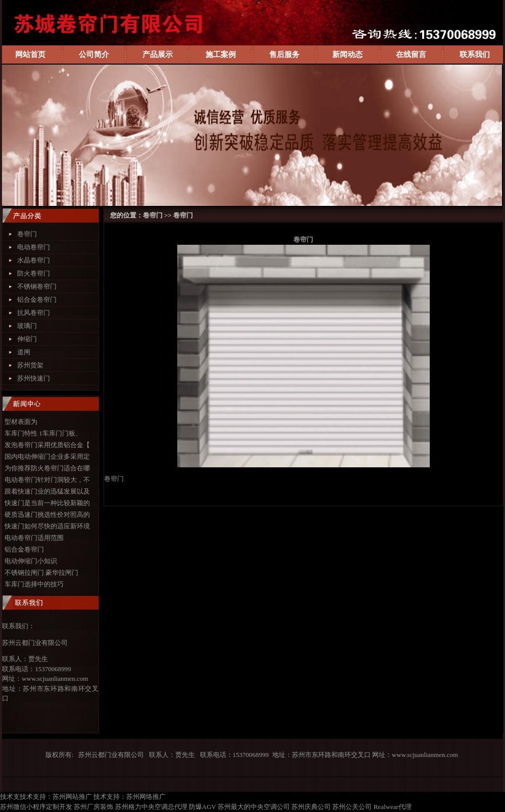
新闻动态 (347, 55)
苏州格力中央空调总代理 (151, 807)
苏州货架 (30, 365)
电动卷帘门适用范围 (34, 538)
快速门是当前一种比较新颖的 (47, 503)
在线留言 (411, 55)
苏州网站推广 (72, 797)
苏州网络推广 (146, 797)
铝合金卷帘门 (37, 300)
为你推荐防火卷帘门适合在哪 (47, 468)
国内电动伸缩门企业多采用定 (47, 456)
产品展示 (158, 55)
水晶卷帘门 (34, 260)
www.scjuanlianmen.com (55, 679)
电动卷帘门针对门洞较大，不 (47, 480)
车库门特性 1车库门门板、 (43, 433)
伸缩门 (27, 339)
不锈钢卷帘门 (37, 286)
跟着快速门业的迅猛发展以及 (47, 491)
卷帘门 (27, 234)
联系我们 (475, 55)
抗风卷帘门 (34, 313)
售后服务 (284, 55)
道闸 (24, 352)
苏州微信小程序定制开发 (36, 807)
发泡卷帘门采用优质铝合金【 (47, 445)
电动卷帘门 (34, 247)
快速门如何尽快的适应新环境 (47, 526)
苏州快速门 (34, 378)
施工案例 (221, 55)
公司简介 (94, 55)
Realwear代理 (393, 807)
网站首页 (30, 55)
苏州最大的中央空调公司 (254, 807)
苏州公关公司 (352, 807)
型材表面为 (21, 422)
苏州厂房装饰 (93, 807)
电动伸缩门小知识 (31, 561)
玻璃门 (27, 326)
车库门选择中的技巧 (34, 584)
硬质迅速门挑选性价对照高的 (47, 515)
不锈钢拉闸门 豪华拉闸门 (41, 573)
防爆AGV (203, 807)
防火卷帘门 (34, 273)
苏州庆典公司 (311, 807)
